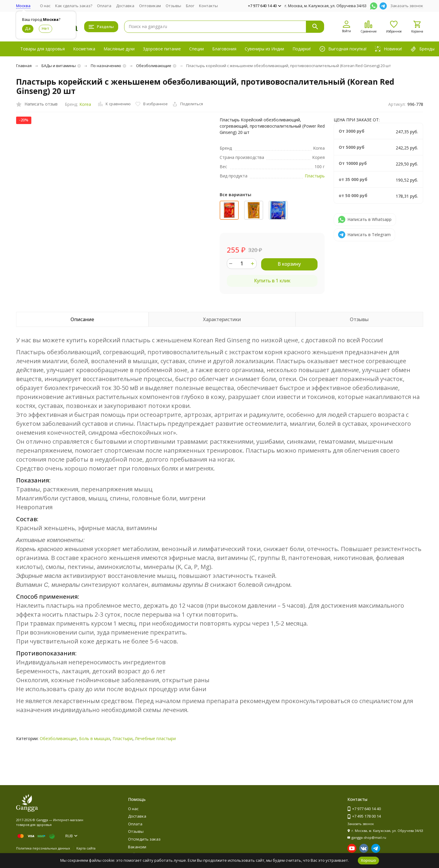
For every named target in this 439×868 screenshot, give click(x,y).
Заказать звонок (407, 6)
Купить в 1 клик (272, 281)
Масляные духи (119, 49)
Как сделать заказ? (74, 6)
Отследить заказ (144, 839)
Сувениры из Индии (264, 49)
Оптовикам (150, 6)
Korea (85, 104)
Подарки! (302, 49)
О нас (45, 6)
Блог (190, 6)
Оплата (104, 6)
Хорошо (368, 860)
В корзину (289, 264)
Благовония (224, 49)
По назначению (106, 66)
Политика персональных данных (43, 848)
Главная (24, 66)
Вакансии (137, 847)
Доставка (125, 6)
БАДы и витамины (59, 66)
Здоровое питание (162, 49)
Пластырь (315, 176)
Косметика (84, 49)
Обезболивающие (154, 66)
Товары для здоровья (43, 49)
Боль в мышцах (95, 738)
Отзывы (173, 6)
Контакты (208, 6)
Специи (197, 49)
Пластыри (123, 738)
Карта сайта (86, 848)
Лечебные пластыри (155, 738)
